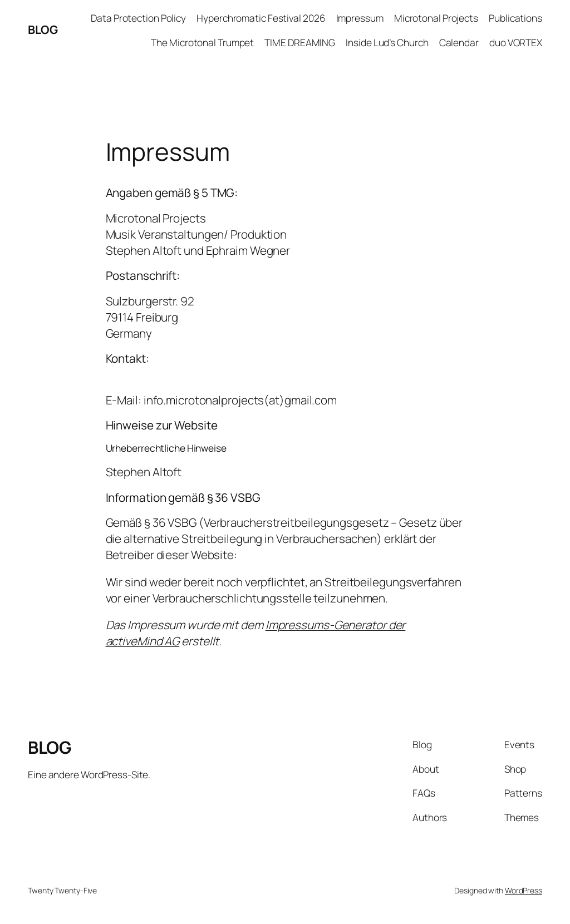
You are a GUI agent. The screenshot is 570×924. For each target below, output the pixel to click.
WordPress (524, 890)
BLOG (43, 29)
